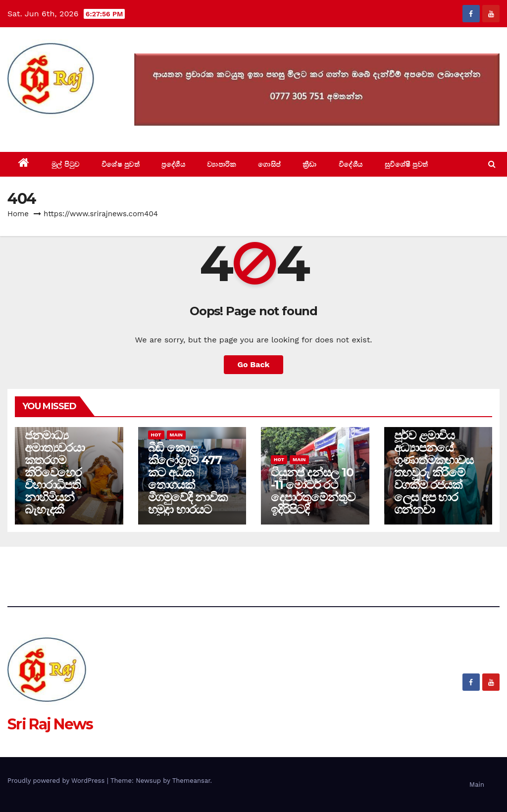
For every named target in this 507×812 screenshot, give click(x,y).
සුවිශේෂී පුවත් (406, 164)
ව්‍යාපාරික (222, 164)
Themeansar (191, 781)
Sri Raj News (50, 129)
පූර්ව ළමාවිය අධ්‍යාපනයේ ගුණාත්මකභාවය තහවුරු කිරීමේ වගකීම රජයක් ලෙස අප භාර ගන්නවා (434, 472)
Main (176, 435)
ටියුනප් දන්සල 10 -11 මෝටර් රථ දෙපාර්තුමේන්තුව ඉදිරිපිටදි (313, 491)
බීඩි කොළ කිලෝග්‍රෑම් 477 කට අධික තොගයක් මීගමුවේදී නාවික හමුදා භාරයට (188, 478)
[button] (492, 164)
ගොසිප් (269, 164)
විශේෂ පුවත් (121, 164)
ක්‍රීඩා (310, 164)
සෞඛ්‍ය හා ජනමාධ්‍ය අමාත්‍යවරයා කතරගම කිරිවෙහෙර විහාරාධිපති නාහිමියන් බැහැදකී (55, 466)
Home (18, 214)
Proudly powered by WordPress (57, 781)
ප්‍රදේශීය (173, 164)
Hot (156, 435)
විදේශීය (351, 164)
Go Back (254, 364)
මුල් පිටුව (66, 164)
